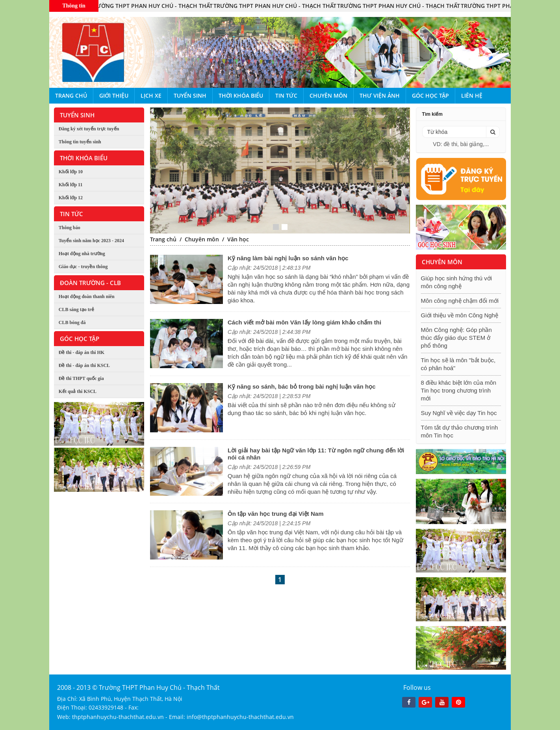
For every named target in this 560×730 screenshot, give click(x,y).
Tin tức (286, 95)
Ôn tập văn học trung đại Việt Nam (276, 514)
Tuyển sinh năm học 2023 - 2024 (91, 241)
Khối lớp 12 (71, 198)
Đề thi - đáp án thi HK (82, 352)
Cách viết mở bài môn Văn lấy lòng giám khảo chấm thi (304, 322)
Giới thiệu (114, 95)
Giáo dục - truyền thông (83, 267)
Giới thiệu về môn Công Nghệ (460, 315)
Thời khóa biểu (241, 95)
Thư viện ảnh (380, 95)
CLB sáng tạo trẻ (76, 309)
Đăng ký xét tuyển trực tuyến (89, 129)
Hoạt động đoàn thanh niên (87, 296)
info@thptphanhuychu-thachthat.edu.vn (240, 717)
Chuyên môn (328, 95)
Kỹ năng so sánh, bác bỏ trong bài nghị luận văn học (302, 386)
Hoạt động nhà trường (82, 254)
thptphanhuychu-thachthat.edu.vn (118, 717)
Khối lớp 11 (71, 185)
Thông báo (70, 228)
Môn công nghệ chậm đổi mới (460, 301)
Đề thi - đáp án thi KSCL (84, 365)
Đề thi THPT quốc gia (81, 378)
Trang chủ (71, 95)
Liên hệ (472, 95)
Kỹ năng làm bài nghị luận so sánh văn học (288, 258)
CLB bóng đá (72, 322)
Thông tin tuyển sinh (80, 142)
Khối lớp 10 (71, 172)
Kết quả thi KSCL (78, 391)
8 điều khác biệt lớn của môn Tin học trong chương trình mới (459, 390)
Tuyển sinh (190, 95)
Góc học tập (430, 95)
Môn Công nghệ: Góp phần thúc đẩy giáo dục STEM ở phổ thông (456, 338)
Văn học (238, 239)
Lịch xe (151, 95)
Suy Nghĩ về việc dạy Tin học (459, 413)
